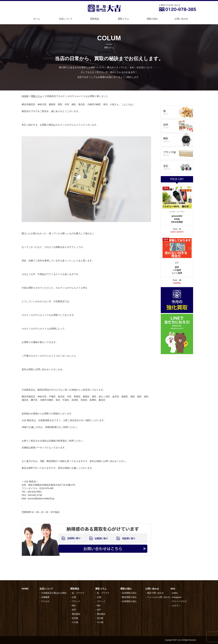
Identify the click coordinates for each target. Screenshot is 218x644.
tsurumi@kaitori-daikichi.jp (41, 498)
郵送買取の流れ (129, 597)
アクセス (45, 601)
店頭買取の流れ (129, 593)
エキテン (176, 606)
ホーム (37, 19)
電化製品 (76, 614)
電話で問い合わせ (155, 593)
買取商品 (95, 19)
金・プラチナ (78, 593)
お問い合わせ (181, 19)
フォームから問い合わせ (159, 597)
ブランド (76, 601)
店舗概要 (45, 597)
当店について (66, 19)
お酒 (74, 597)
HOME (25, 96)
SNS (173, 589)
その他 (75, 622)
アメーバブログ (179, 601)
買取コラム (123, 19)
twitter (175, 593)
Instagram (177, 597)
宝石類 (75, 618)
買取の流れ (152, 19)
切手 (74, 610)
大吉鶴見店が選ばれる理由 (54, 593)
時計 (74, 606)
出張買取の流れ (129, 601)
